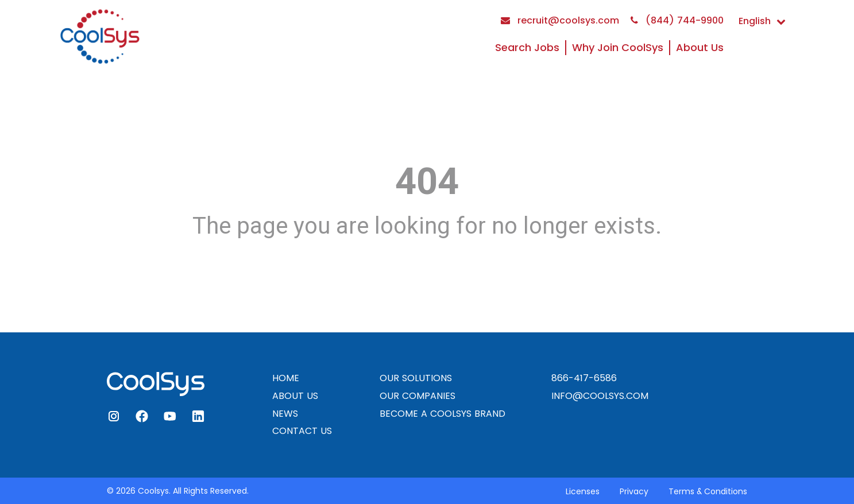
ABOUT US (295, 396)
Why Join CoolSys (618, 47)
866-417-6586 (584, 378)
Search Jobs (527, 47)
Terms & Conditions (708, 491)
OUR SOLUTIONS (416, 378)
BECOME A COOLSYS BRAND (443, 414)
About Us (700, 47)
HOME (286, 378)
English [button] (762, 21)
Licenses (583, 491)
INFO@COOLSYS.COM (600, 396)
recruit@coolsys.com (560, 20)
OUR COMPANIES (418, 396)
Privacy (634, 491)
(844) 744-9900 (677, 20)
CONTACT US (302, 431)
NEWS (285, 414)
